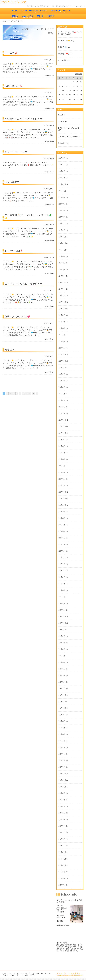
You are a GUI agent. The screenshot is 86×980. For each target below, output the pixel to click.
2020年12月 (62, 492)
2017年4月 (61, 747)
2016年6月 (61, 813)
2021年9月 (61, 440)
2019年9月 (61, 564)
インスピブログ (12, 21)
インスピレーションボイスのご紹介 (34, 11)
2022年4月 (61, 400)
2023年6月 (61, 328)
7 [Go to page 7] (23, 393)
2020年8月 (61, 518)
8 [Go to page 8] (26, 393)
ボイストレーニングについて (61, 11)
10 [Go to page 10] (33, 393)
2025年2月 (61, 230)
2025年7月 (61, 204)
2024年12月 (62, 237)
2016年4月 (61, 826)
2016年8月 (61, 800)
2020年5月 (61, 531)
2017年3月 (61, 754)
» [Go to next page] (37, 393)
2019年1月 (61, 610)
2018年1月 (61, 689)
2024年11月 (62, 243)
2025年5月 (61, 217)
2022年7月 (61, 387)
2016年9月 (61, 793)
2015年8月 (61, 878)
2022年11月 (62, 361)
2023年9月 (61, 315)
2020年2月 (61, 551)
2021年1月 (61, 486)
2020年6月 (61, 525)
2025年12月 (62, 184)
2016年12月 (62, 774)
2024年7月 (61, 263)
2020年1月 (61, 558)
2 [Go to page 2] (7, 393)
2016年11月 (62, 780)
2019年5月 (61, 590)
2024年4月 (61, 283)
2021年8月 (61, 446)
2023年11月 (62, 309)
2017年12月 (62, 695)
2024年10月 (62, 250)
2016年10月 (62, 787)
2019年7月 (61, 577)
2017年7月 (61, 728)
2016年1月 (61, 846)
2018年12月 (62, 617)
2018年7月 (61, 649)
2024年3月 (61, 289)
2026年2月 (61, 171)
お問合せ (51, 17)
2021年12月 (62, 420)
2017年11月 (62, 702)
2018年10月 (62, 630)
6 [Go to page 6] (20, 393)
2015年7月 (61, 885)
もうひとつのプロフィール (68, 137)
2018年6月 (61, 656)
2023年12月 (62, 302)
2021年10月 (62, 433)
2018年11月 (62, 623)
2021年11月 (62, 427)
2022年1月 (61, 413)
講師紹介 (15, 17)
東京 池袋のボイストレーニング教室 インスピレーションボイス (14, 2)
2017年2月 (61, 761)
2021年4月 (61, 466)
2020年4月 (61, 538)
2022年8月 (61, 381)
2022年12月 (62, 354)
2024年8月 (61, 256)
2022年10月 (62, 368)
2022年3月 (61, 407)
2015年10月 (62, 865)
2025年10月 (62, 191)
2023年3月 (61, 341)
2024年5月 (61, 276)
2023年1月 (61, 348)
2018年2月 (61, 682)
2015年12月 (62, 852)
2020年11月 (62, 499)
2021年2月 (61, 479)
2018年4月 (61, 669)
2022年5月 (61, 394)
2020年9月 (61, 512)
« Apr (69, 103)
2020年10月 (62, 505)
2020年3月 (61, 544)
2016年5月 (61, 819)
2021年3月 (61, 472)
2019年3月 (61, 597)
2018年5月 (61, 662)
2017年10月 (62, 708)
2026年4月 (61, 158)
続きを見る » (49, 76)
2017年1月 (61, 767)
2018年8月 (61, 643)
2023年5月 (61, 335)
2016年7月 (61, 806)
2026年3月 (61, 165)
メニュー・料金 (28, 17)
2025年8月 (61, 197)
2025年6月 (61, 210)
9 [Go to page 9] (30, 393)
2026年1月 (61, 178)
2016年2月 (61, 839)
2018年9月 (61, 636)
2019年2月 (61, 603)
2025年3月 (61, 224)
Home (4, 21)
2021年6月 (61, 459)
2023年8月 (61, 322)
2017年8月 (61, 721)
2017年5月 (61, 741)
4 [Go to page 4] (14, 393)
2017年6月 (61, 734)
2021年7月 (61, 453)
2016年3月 (61, 833)
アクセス (40, 17)
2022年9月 (61, 374)
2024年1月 (61, 296)
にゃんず (61, 121)
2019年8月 (61, 571)
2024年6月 (61, 269)
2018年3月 (61, 675)
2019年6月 (61, 584)
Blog (59, 115)
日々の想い (62, 143)
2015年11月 (62, 859)
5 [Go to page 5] (17, 393)
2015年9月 (61, 872)
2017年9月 (61, 715)
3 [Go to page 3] (10, 393)
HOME (14, 11)
